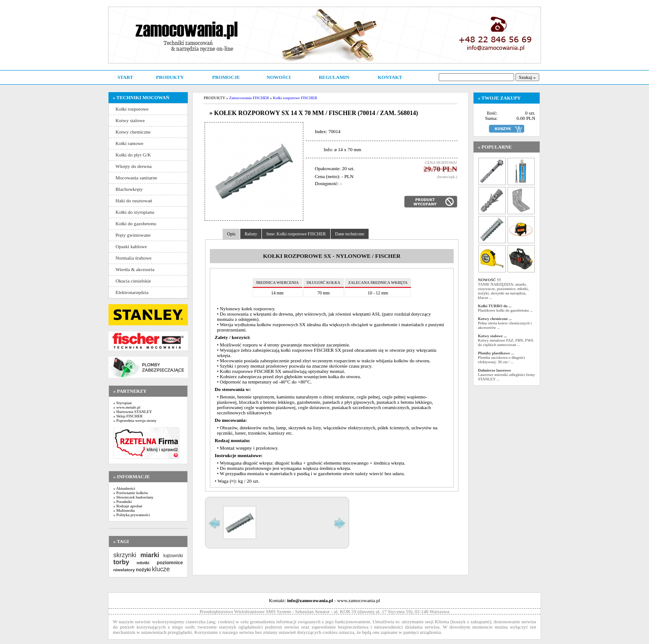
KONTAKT (390, 77)
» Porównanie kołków (131, 493)
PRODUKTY (170, 77)
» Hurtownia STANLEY (133, 412)
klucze (161, 569)
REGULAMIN (334, 77)
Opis (231, 234)
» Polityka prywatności (132, 515)
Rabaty (251, 234)
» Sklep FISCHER (128, 416)
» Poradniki (123, 502)
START (125, 77)
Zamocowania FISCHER (249, 98)
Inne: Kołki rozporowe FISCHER (296, 234)
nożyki (143, 570)
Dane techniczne (350, 234)
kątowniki (173, 555)
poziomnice (170, 562)
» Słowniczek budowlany (133, 497)
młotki (143, 563)
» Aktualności (124, 488)
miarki (150, 555)
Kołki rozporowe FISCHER (295, 98)
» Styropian (123, 403)
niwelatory (124, 570)
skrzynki (125, 555)
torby (121, 562)
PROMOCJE (226, 77)
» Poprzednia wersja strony (135, 421)
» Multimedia (124, 510)
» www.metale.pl (127, 407)
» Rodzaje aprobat (128, 506)
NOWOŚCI (279, 77)
